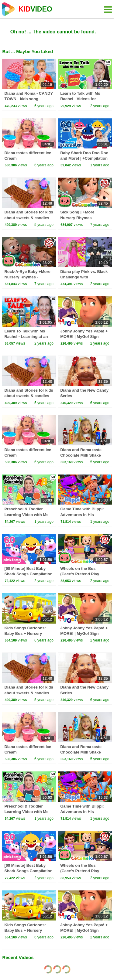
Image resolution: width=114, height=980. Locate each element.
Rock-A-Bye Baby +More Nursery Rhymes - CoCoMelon (27, 277)
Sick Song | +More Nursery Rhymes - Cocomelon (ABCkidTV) (83, 218)
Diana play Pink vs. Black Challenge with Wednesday (84, 277)
